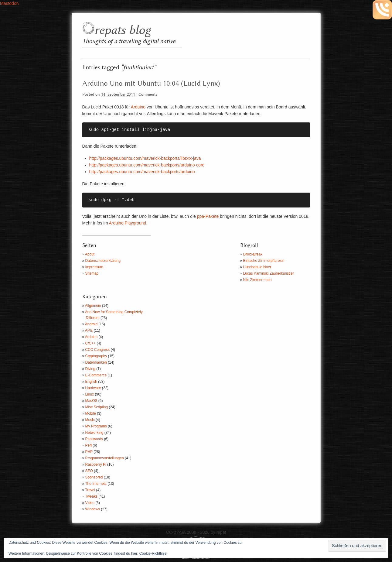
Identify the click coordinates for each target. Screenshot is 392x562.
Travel (90, 490)
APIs (89, 331)
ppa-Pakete (208, 216)
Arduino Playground (127, 223)
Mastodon (9, 3)
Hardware (93, 388)
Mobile (91, 413)
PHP (89, 452)
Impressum (94, 267)
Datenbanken (96, 362)
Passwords (94, 439)
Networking (94, 433)
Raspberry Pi (96, 464)
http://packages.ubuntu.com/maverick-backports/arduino (142, 172)
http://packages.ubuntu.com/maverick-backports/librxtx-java (145, 158)
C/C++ (91, 343)
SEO (89, 471)
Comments (148, 95)
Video (90, 503)
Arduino (138, 107)
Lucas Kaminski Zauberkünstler (269, 273)
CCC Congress (98, 350)
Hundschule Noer (257, 267)
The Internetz (96, 484)
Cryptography (96, 356)
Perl (89, 445)
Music (90, 420)
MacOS (91, 401)
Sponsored (94, 477)
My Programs (96, 426)
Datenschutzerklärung (103, 261)
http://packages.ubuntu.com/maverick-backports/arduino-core (147, 165)
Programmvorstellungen (105, 458)
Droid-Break (253, 254)
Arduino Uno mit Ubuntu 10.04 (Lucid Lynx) (151, 84)
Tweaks (91, 496)
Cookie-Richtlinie (153, 553)
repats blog (123, 31)
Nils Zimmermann (257, 280)
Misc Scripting (97, 407)
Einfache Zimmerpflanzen (264, 261)
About (90, 254)
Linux (90, 394)
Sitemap (92, 273)
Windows (93, 509)
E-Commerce (96, 375)
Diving (90, 369)
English (91, 382)
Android (91, 324)
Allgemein (93, 306)
